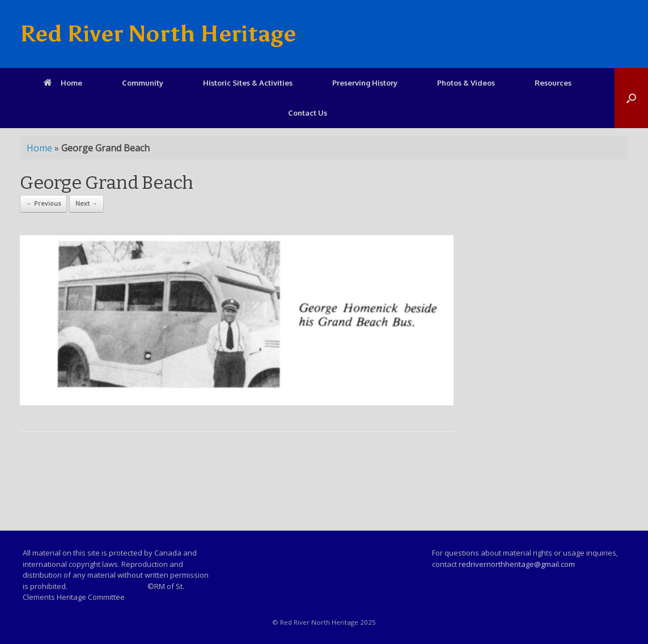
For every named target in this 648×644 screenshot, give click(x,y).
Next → (86, 203)
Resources (553, 83)
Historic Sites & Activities (248, 83)
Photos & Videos (466, 83)
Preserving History (365, 83)
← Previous (43, 203)
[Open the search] (631, 98)
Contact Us (308, 113)
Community (143, 83)
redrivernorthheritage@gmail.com (517, 564)
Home (63, 83)
